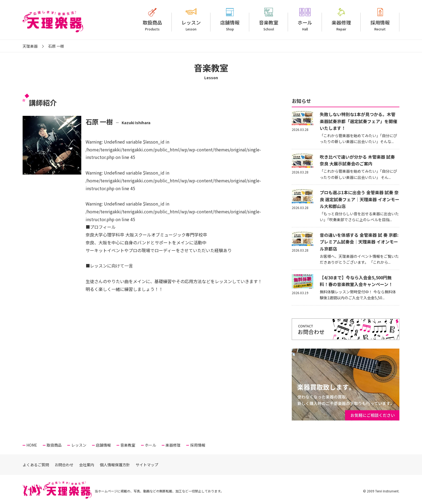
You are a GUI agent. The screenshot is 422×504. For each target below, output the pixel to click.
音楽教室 (269, 25)
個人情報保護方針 (115, 465)
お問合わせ (64, 465)
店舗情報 (230, 25)
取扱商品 (152, 25)
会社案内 (87, 465)
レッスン (191, 25)
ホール (305, 25)
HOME (32, 445)
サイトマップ (147, 465)
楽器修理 (341, 25)
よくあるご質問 (36, 465)
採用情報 (380, 25)
